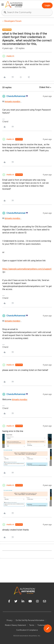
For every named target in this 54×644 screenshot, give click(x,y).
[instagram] (37, 602)
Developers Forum (13, 21)
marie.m (10, 56)
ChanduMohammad (16, 96)
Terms (32, 625)
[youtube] (30, 602)
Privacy (10, 620)
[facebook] (9, 602)
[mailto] (44, 602)
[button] (3, 5)
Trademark (42, 625)
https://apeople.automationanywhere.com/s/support (27, 269)
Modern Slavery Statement (15, 625)
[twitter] (16, 602)
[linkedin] (23, 602)
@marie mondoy (13, 102)
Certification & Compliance (27, 630)
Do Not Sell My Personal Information (30, 620)
